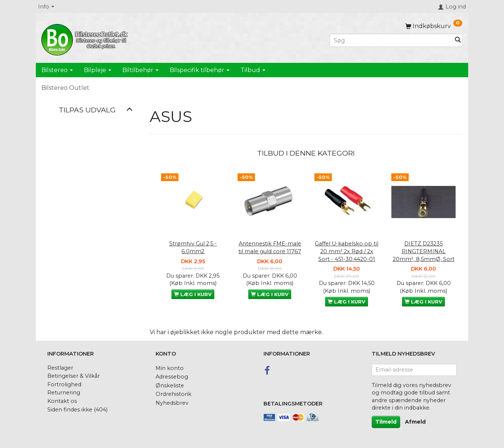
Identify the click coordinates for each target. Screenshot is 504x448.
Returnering (64, 393)
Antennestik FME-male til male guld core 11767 (270, 247)
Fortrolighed (64, 384)
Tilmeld (386, 422)
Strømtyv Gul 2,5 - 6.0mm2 (193, 247)
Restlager (60, 368)
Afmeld (415, 422)
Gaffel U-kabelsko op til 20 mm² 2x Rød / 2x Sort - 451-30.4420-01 (347, 251)
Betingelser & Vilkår (74, 376)
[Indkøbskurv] (434, 26)
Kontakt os (62, 401)
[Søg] (458, 40)
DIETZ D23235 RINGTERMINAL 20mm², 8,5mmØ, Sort (424, 251)
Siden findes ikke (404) (77, 410)
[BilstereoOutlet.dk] (86, 38)
